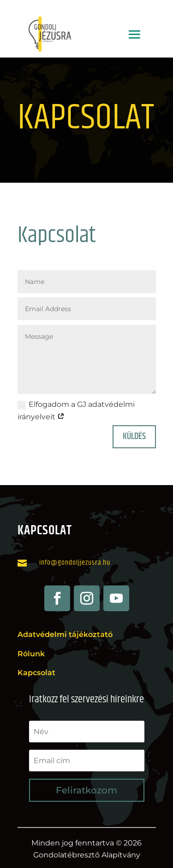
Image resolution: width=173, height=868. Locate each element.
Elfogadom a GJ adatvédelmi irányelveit (76, 411)
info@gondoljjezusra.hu (75, 563)
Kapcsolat (36, 673)
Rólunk (31, 654)
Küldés (134, 437)
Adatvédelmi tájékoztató (65, 634)
